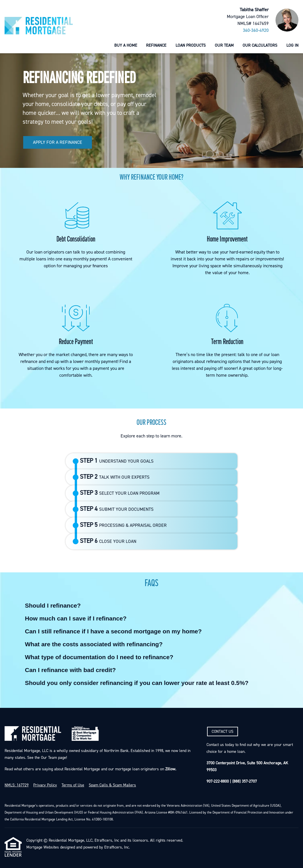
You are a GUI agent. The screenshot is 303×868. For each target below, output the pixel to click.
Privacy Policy (45, 785)
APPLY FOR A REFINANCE (58, 142)
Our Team (224, 45)
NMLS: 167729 (17, 785)
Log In (292, 45)
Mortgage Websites (43, 847)
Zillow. (170, 769)
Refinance (156, 45)
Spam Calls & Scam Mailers (112, 785)
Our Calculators (260, 45)
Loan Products (191, 45)
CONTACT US (223, 732)
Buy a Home (126, 45)
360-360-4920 (256, 30)
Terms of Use (73, 785)
